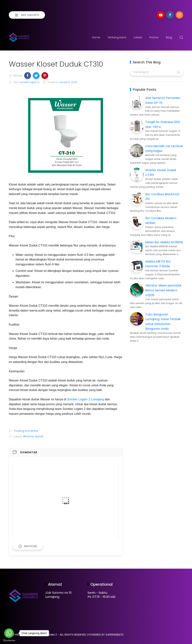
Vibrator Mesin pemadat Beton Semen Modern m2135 (163, 290)
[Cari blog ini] (156, 72)
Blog (169, 37)
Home (96, 37)
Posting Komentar (26, 431)
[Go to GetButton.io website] (9, 640)
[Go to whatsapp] (9, 633)
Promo (154, 37)
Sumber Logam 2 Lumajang (86, 399)
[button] (28, 76)
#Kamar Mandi (33, 436)
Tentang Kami (117, 37)
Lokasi (138, 37)
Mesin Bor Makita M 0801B (164, 242)
